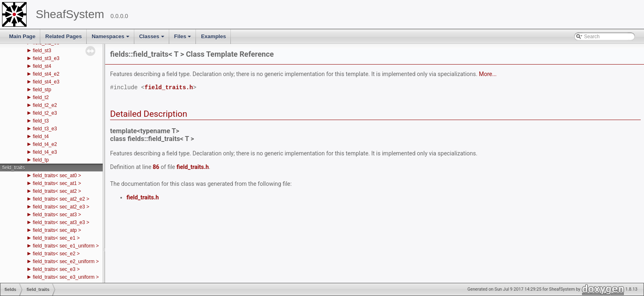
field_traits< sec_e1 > (56, 238)
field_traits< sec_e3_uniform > (66, 277)
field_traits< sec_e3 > (56, 269)
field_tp (41, 160)
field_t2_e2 (45, 105)
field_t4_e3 (45, 152)
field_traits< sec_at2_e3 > (61, 207)
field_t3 (41, 121)
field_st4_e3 (46, 82)
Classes (152, 39)
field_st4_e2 (46, 74)
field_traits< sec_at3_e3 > (61, 222)
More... (488, 74)
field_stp (42, 90)
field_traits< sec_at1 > (57, 183)
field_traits (13, 168)
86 (156, 167)
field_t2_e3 (45, 113)
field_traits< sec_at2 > (57, 191)
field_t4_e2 (45, 144)
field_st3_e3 (46, 58)
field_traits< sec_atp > (57, 230)
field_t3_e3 (45, 129)
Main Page (22, 36)
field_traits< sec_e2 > (56, 254)
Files (183, 39)
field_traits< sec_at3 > (57, 215)
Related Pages (63, 36)
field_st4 (42, 66)
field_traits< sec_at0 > (57, 176)
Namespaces (111, 39)
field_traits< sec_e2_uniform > (66, 261)
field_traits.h (169, 88)
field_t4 (41, 136)
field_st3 (42, 51)
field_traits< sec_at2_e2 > (61, 199)
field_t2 (41, 97)
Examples (213, 36)
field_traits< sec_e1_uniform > (66, 246)
